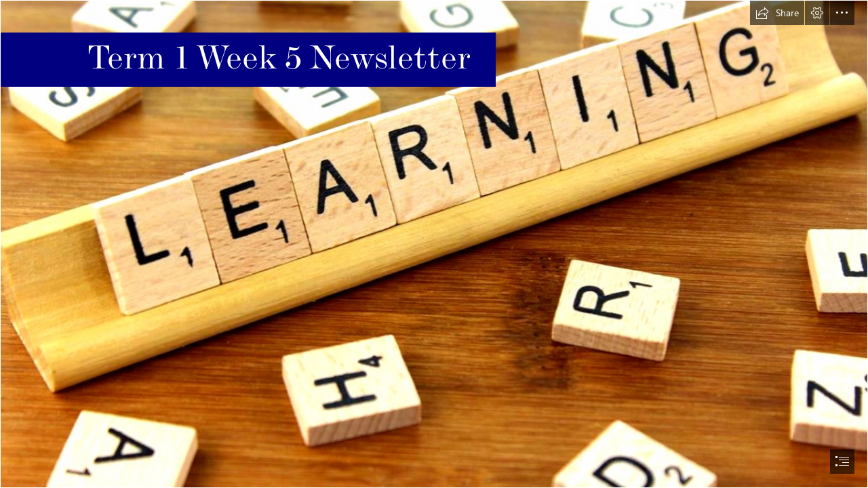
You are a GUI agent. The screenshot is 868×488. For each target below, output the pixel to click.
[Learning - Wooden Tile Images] (434, 244)
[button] (777, 13)
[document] (434, 244)
